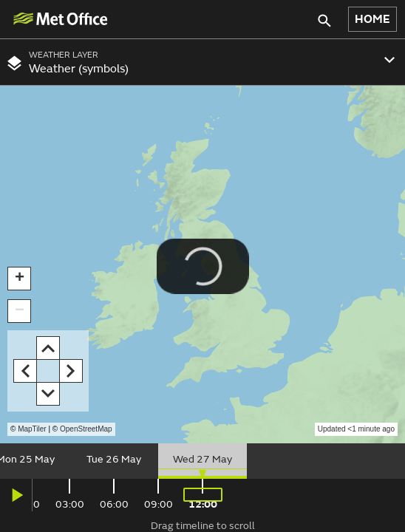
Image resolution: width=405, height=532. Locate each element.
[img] (60, 19)
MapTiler (32, 429)
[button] (19, 279)
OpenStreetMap (86, 429)
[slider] (202, 461)
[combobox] (202, 62)
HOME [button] (372, 19)
